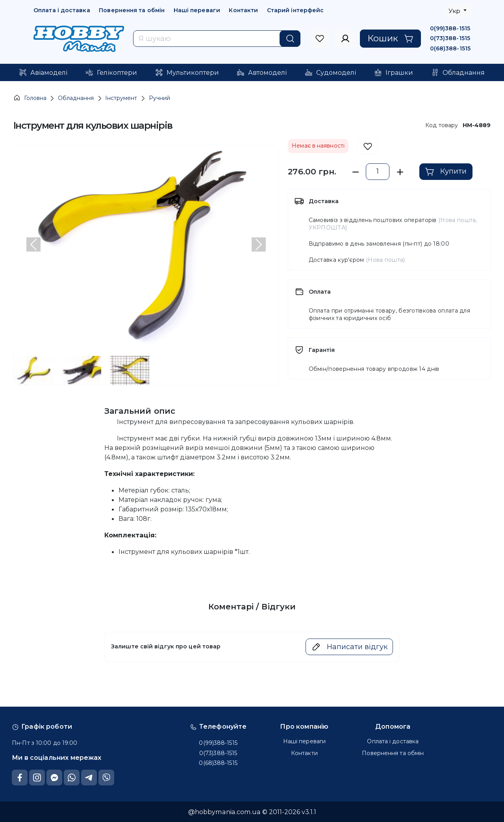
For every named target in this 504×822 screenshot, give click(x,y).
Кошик (390, 38)
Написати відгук (349, 647)
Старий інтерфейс (296, 10)
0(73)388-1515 (450, 38)
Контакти (243, 10)
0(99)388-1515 (450, 28)
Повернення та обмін (132, 10)
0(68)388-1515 (450, 48)
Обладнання (76, 98)
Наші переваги (197, 10)
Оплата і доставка (62, 10)
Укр (455, 11)
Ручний (159, 98)
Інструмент (121, 98)
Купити (446, 172)
